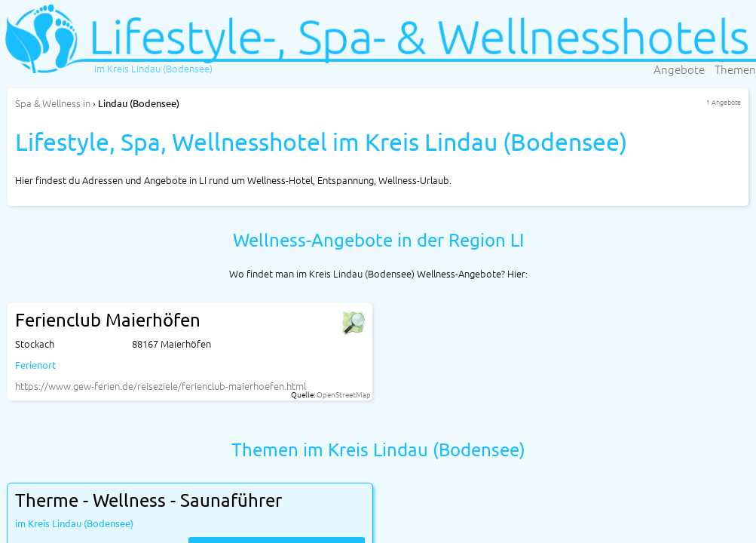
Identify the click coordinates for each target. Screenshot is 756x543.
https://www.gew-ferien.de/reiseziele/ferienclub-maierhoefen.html (161, 386)
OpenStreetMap (344, 394)
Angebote (679, 69)
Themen (735, 69)
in (53, 103)
